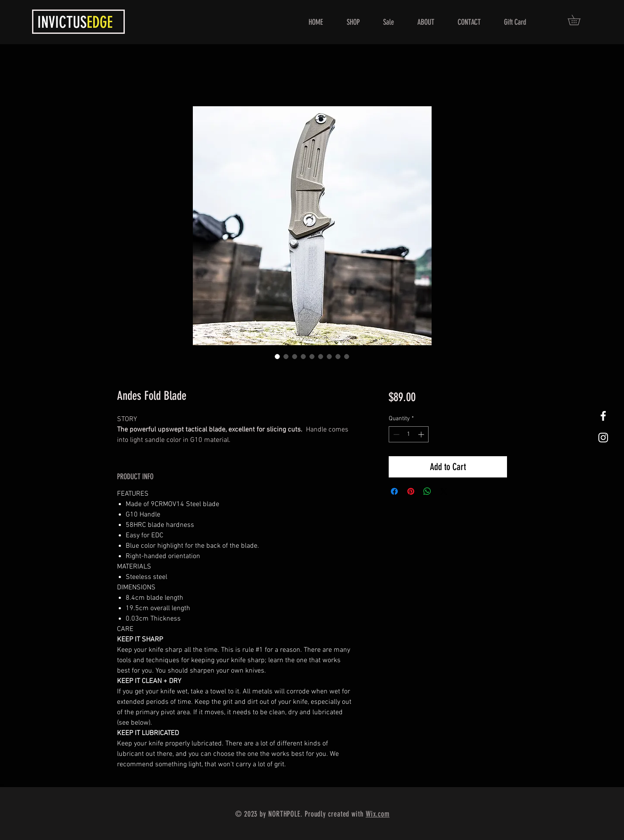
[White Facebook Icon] (603, 416)
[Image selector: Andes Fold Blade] (277, 356)
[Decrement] (395, 434)
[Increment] (422, 434)
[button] (579, 20)
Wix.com (378, 814)
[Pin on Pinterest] (411, 491)
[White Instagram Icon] (603, 438)
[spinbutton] (409, 434)
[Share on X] (444, 491)
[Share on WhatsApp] (427, 491)
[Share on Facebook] (394, 491)
